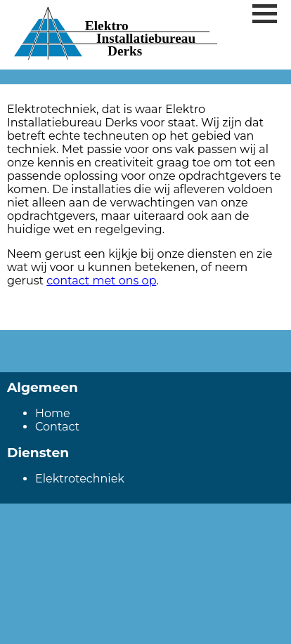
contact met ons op (101, 281)
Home (53, 413)
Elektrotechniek (80, 479)
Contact (57, 427)
